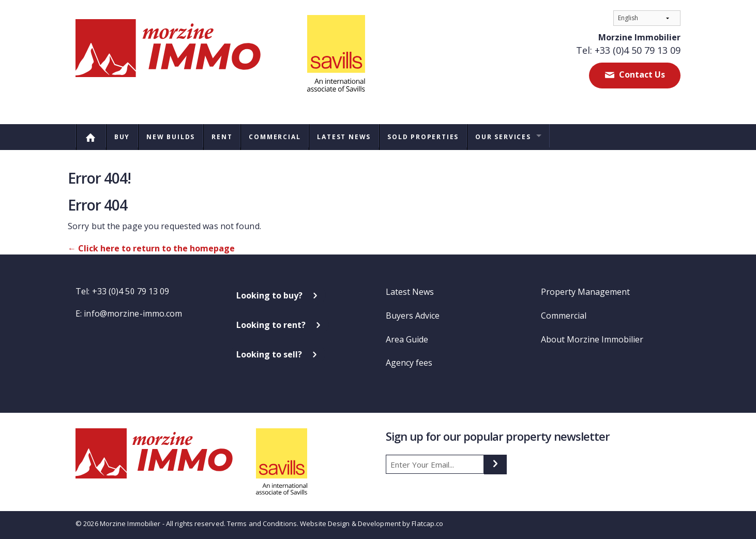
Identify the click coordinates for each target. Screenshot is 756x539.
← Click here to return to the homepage (151, 248)
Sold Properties (423, 137)
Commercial (275, 137)
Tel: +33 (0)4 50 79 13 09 (628, 50)
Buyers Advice (413, 316)
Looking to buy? (269, 295)
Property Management (585, 292)
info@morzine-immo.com (133, 313)
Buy (122, 137)
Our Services (503, 137)
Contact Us (641, 74)
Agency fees (409, 363)
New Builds (171, 137)
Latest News (344, 137)
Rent (222, 137)
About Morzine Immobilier (592, 339)
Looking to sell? (269, 354)
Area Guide (407, 339)
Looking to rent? (271, 325)
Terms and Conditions (262, 523)
